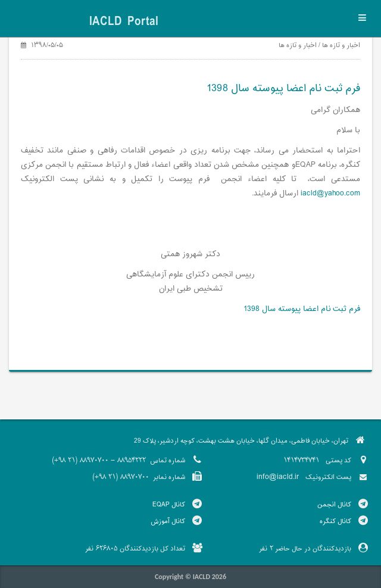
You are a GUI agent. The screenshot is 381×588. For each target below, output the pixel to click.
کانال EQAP (169, 505)
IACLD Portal (124, 22)
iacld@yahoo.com (330, 194)
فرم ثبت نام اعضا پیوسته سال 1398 (302, 309)
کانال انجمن (334, 505)
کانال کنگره (335, 521)
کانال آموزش (168, 521)
